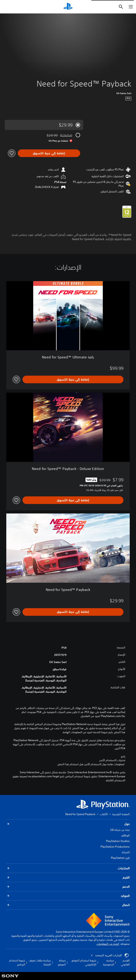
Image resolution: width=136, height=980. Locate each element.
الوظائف (125, 835)
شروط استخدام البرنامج (17, 962)
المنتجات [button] (68, 868)
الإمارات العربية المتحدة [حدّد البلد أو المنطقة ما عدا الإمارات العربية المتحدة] (110, 955)
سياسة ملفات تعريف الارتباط (40, 962)
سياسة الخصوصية (109, 962)
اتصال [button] (68, 905)
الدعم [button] (68, 887)
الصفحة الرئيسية (121, 814)
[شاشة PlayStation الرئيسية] (68, 7)
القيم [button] (68, 878)
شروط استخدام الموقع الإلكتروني (84, 962)
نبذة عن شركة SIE (120, 830)
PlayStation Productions (115, 847)
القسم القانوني (125, 962)
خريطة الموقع (62, 962)
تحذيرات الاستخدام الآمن (112, 760)
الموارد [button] (68, 896)
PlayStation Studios (118, 841)
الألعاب (104, 814)
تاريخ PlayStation (120, 858)
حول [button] (68, 824)
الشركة (126, 852)
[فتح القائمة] (131, 7)
